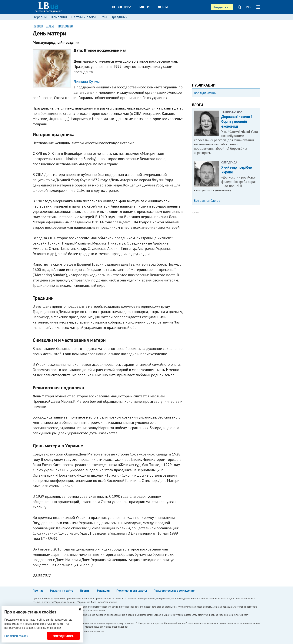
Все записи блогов (207, 201)
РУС (249, 7)
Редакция (103, 590)
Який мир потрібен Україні (237, 170)
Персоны (40, 17)
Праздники (119, 17)
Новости (121, 7)
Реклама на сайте (62, 590)
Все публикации (205, 93)
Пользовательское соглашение (174, 590)
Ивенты (85, 590)
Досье (163, 7)
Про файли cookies (16, 636)
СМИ (103, 17)
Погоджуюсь (63, 636)
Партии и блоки (83, 17)
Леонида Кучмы (87, 82)
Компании (59, 17)
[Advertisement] (226, 50)
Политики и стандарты (132, 590)
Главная (38, 26)
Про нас (38, 590)
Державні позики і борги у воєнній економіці (237, 121)
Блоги (144, 7)
